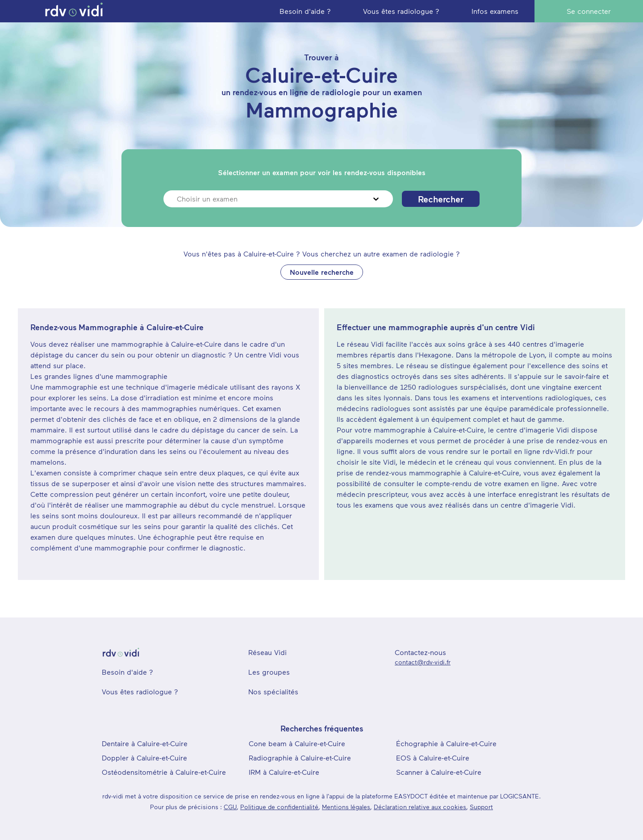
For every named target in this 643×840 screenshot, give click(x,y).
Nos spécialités (273, 691)
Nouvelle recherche (322, 272)
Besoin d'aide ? (127, 672)
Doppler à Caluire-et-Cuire (144, 758)
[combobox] (178, 199)
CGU (230, 807)
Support (481, 807)
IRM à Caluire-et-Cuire (284, 772)
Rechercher (441, 199)
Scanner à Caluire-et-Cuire (439, 772)
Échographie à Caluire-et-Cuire (446, 743)
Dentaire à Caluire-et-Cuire (145, 743)
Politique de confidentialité (279, 807)
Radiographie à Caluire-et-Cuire (300, 758)
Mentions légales (346, 807)
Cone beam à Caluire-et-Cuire (297, 743)
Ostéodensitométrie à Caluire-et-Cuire (164, 772)
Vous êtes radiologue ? (140, 691)
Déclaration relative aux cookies (420, 807)
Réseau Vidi (267, 652)
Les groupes (269, 672)
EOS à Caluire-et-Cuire (433, 758)
